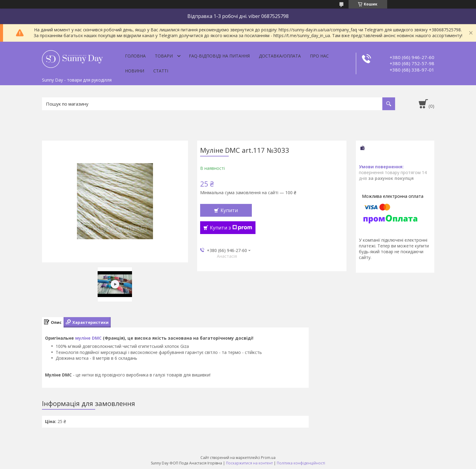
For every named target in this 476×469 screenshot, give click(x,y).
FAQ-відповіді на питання (219, 56)
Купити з (231, 228)
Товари (164, 56)
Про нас (319, 56)
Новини (135, 71)
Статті (161, 71)
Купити (229, 210)
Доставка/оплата (280, 56)
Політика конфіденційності (301, 463)
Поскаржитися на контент (249, 463)
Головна (135, 56)
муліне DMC (88, 338)
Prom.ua (268, 458)
